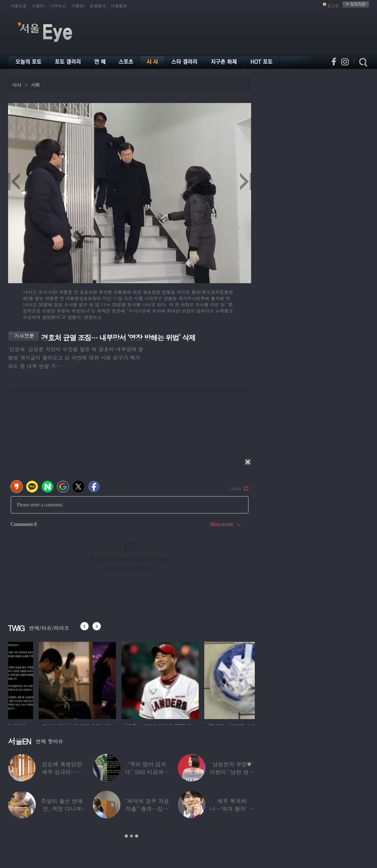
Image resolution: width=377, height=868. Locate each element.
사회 (35, 85)
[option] (47, 679)
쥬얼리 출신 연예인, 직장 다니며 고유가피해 (62, 809)
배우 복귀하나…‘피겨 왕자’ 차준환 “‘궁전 (232, 809)
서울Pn (38, 6)
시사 (17, 85)
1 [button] (126, 836)
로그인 (333, 6)
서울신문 (19, 6)
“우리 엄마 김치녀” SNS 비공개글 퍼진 (147, 772)
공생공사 (98, 6)
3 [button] (137, 836)
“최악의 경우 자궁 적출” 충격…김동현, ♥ (147, 809)
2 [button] (131, 836)
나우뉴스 (58, 6)
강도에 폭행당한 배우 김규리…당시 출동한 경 (62, 772)
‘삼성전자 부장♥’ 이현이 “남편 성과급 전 (232, 772)
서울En (78, 6)
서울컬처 (119, 6)
